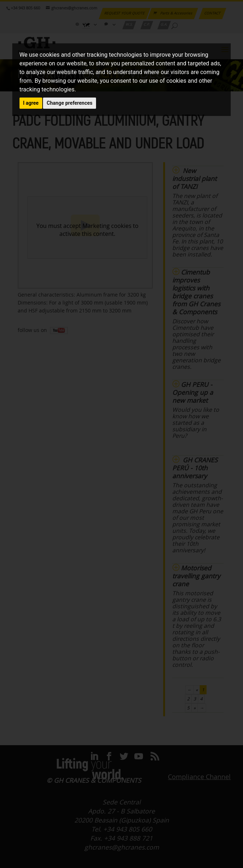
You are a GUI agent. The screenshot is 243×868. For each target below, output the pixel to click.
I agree (31, 103)
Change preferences (70, 103)
